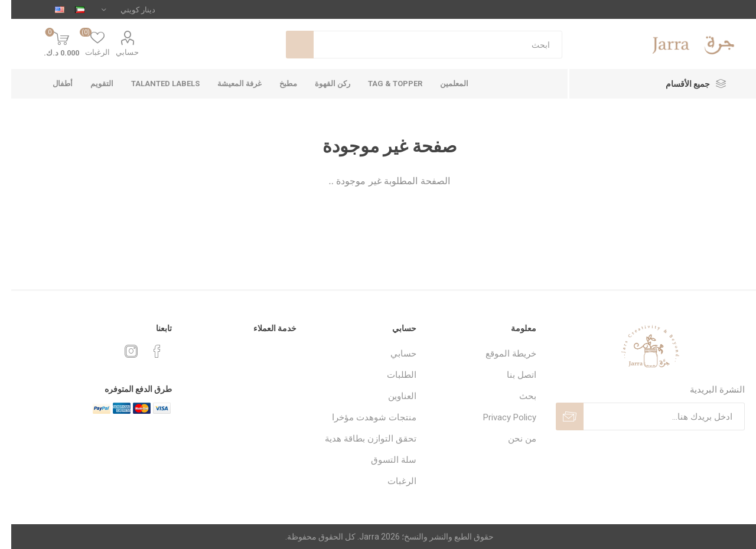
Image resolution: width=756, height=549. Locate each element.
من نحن (511, 439)
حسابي (116, 52)
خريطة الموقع (500, 354)
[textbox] (427, 45)
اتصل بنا (510, 375)
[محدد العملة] (117, 9)
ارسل (558, 416)
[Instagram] (120, 351)
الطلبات (390, 375)
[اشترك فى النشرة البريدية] (653, 416)
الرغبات (391, 481)
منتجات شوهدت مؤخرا (363, 417)
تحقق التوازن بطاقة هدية (359, 439)
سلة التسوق (382, 460)
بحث (289, 45)
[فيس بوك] (146, 351)
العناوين (391, 396)
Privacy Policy (498, 417)
